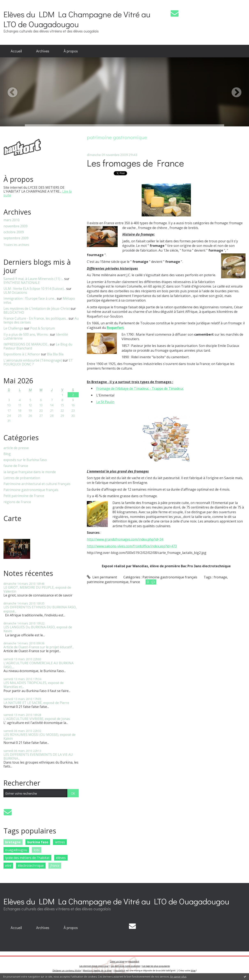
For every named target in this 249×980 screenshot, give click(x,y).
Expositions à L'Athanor (22, 354)
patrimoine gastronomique (108, 582)
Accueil (16, 51)
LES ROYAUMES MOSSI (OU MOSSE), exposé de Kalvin (40, 737)
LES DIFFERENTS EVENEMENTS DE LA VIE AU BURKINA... (38, 756)
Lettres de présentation (22, 478)
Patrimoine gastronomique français (31, 490)
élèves (61, 858)
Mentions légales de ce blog (97, 971)
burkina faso (38, 842)
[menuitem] (16, 51)
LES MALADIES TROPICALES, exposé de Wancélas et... (34, 685)
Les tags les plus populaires (156, 966)
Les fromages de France (135, 163)
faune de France (16, 466)
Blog (7, 454)
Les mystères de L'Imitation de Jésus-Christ (37, 309)
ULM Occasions (15, 292)
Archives (43, 51)
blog (193, 971)
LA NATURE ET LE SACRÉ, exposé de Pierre (36, 703)
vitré (8, 866)
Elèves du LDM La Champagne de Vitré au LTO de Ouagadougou (77, 19)
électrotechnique (31, 866)
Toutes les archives (16, 245)
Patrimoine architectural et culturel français (37, 484)
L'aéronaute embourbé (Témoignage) (33, 360)
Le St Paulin (105, 402)
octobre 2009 (14, 232)
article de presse (16, 448)
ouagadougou (16, 850)
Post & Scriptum (42, 328)
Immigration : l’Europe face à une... (30, 298)
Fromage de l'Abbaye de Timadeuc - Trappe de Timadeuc (140, 388)
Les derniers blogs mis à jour (94, 966)
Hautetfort (134, 962)
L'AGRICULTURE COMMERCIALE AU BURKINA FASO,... (38, 665)
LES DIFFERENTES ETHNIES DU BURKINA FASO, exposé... (40, 609)
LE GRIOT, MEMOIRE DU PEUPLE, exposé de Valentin (37, 589)
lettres (60, 842)
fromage (220, 577)
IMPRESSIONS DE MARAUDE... (26, 344)
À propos (71, 51)
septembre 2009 (16, 238)
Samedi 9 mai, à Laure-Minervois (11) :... (33, 279)
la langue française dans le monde (30, 472)
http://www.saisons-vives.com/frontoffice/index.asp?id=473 (132, 546)
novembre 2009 (15, 226)
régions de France (17, 502)
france (55, 866)
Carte (12, 518)
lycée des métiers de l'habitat (27, 858)
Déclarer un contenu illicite (67, 971)
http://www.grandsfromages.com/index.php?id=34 (125, 539)
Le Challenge (13, 328)
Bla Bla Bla (55, 354)
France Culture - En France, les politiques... (36, 318)
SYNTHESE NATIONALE (22, 283)
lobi (37, 850)
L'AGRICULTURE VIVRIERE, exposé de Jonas (37, 719)
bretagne (13, 842)
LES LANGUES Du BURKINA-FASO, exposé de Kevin (38, 629)
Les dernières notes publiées (125, 966)
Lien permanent (102, 577)
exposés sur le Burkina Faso (25, 460)
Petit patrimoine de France (24, 496)
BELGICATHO (14, 312)
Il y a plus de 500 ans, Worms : (26, 334)
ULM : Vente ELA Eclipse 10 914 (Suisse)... (34, 289)
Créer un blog (117, 962)
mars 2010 (11, 220)
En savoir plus (178, 977)
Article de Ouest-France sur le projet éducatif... (39, 647)
